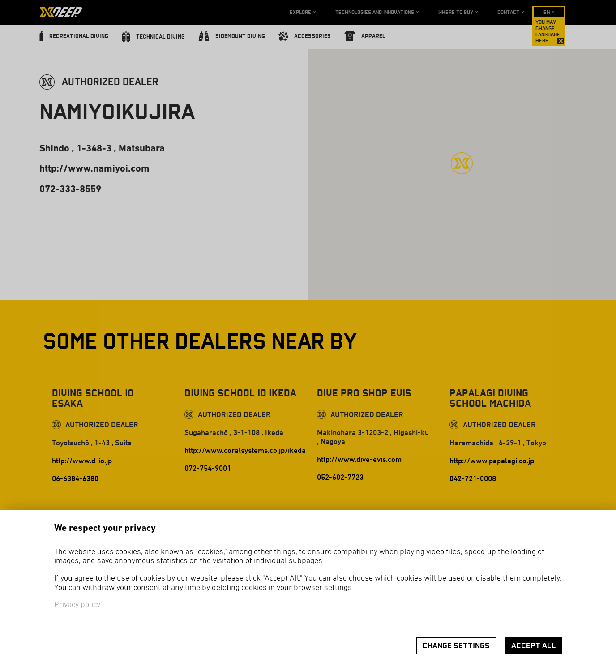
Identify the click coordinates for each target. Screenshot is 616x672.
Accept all (534, 646)
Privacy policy (77, 605)
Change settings (456, 646)
